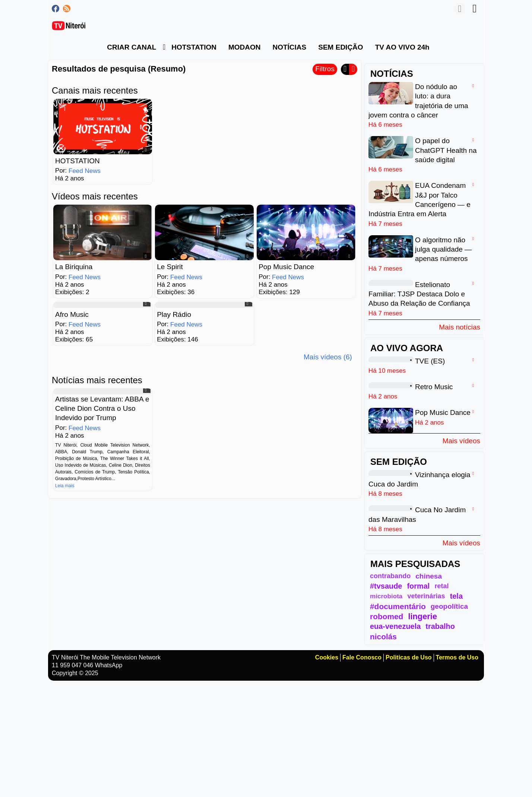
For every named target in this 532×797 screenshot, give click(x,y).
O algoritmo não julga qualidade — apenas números (443, 249)
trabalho (440, 626)
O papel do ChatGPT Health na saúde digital (446, 150)
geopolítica (449, 606)
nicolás (383, 637)
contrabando (390, 576)
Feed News (85, 171)
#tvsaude (386, 586)
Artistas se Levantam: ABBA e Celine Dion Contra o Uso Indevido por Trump (102, 408)
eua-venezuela (395, 626)
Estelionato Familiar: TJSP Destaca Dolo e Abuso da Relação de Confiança (419, 294)
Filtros (325, 69)
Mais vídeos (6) (328, 357)
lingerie (422, 616)
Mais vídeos (461, 441)
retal (441, 586)
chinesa (429, 576)
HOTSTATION (77, 161)
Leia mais (65, 485)
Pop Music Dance (286, 267)
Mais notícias (460, 327)
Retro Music (434, 387)
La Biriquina (74, 267)
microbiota (386, 596)
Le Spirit (170, 267)
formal (418, 586)
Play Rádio (174, 314)
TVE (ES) (430, 361)
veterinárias (426, 596)
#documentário (398, 606)
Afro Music (72, 314)
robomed (387, 616)
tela (456, 596)
